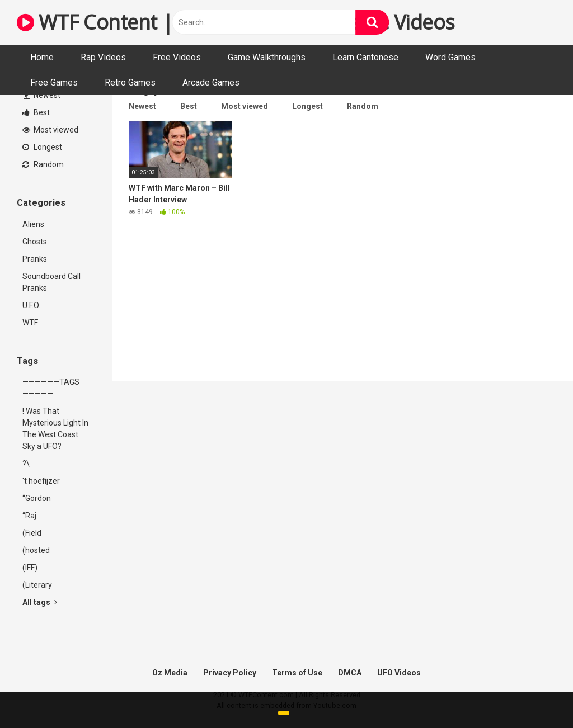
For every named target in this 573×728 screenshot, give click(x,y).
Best (36, 112)
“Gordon (37, 498)
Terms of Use (297, 673)
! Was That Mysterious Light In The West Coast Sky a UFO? (55, 429)
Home (42, 57)
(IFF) (30, 568)
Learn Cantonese (365, 57)
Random (43, 164)
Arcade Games (211, 82)
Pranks (35, 259)
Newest (42, 95)
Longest (42, 147)
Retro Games (130, 82)
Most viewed (50, 130)
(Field (32, 533)
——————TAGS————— (51, 388)
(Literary (37, 585)
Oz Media (170, 673)
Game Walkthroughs (267, 57)
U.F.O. (31, 305)
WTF (30, 323)
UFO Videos (399, 673)
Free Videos (177, 57)
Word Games (450, 57)
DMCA (350, 673)
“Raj (29, 516)
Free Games (54, 82)
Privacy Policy (230, 673)
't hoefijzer (41, 481)
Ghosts (35, 242)
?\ (26, 464)
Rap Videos (103, 57)
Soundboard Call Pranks (51, 282)
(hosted (36, 550)
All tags (40, 602)
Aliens (33, 224)
